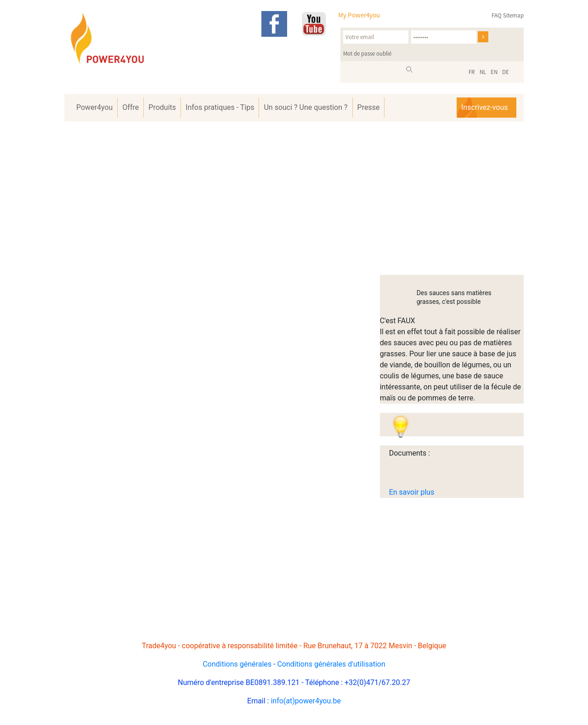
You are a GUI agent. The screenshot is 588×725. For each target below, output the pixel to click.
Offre (130, 107)
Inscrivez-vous (484, 107)
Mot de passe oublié (367, 54)
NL (483, 72)
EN (494, 72)
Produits (162, 107)
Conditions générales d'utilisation (331, 664)
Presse (369, 107)
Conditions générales (237, 664)
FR (472, 72)
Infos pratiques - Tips (220, 107)
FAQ (497, 15)
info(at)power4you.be (306, 701)
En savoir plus (412, 492)
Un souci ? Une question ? (305, 107)
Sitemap (513, 15)
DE (506, 72)
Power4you (94, 107)
